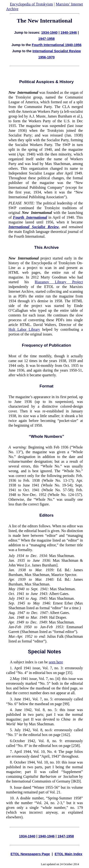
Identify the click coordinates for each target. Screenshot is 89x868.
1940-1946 (69, 33)
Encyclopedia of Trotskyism (31, 4)
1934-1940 (49, 33)
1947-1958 (46, 39)
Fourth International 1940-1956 (57, 45)
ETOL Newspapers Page (30, 854)
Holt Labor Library (24, 329)
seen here (56, 662)
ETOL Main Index (68, 854)
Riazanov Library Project (59, 282)
